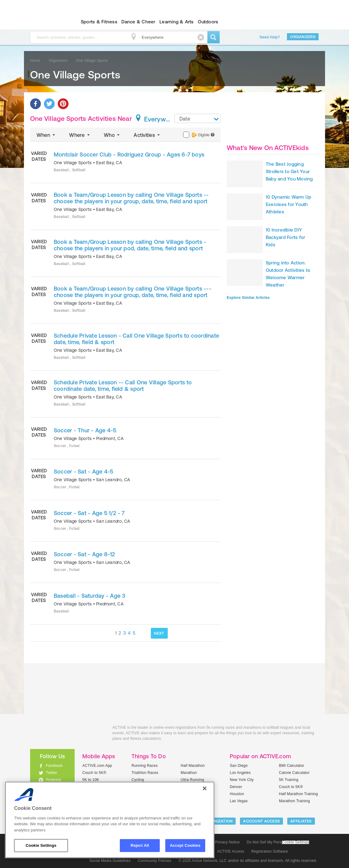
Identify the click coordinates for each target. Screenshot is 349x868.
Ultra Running (192, 780)
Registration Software (270, 851)
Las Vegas (239, 801)
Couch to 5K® (94, 773)
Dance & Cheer (138, 22)
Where (80, 135)
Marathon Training (294, 801)
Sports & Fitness (99, 22)
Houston (237, 794)
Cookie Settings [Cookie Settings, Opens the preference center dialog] (41, 845)
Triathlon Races (145, 773)
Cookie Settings (296, 842)
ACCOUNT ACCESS (261, 821)
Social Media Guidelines (110, 861)
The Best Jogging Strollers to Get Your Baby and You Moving (289, 171)
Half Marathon (193, 766)
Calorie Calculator (294, 773)
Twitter (51, 773)
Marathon (189, 773)
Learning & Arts (177, 22)
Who (112, 135)
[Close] (205, 788)
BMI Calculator (292, 766)
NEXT (159, 633)
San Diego (239, 766)
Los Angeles (240, 773)
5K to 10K (91, 780)
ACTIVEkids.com (47, 22)
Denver (236, 787)
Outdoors (208, 22)
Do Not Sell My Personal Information (278, 842)
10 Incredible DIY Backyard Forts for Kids (285, 237)
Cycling (138, 780)
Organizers (303, 37)
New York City (242, 780)
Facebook (54, 766)
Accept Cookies (185, 845)
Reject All (140, 845)
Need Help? (270, 37)
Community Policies (155, 861)
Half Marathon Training (298, 794)
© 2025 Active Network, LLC (203, 861)
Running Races (145, 766)
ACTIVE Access (231, 851)
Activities (147, 135)
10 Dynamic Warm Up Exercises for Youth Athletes (288, 204)
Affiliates (301, 821)
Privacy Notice (227, 842)
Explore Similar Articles (248, 298)
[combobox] (198, 118)
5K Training (289, 780)
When (46, 135)
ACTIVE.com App (97, 766)
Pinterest (53, 780)
